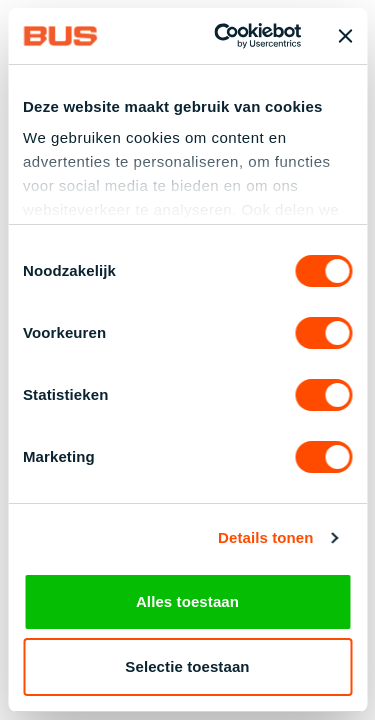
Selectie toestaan (187, 666)
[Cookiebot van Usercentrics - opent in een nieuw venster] (223, 36)
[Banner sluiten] (345, 36)
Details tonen (265, 539)
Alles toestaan (187, 601)
